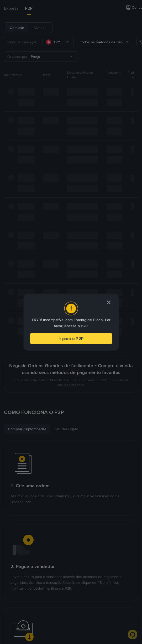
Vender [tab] (40, 28)
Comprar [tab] (17, 28)
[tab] (11, 8)
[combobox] (58, 42)
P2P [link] (29, 8)
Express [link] (11, 8)
